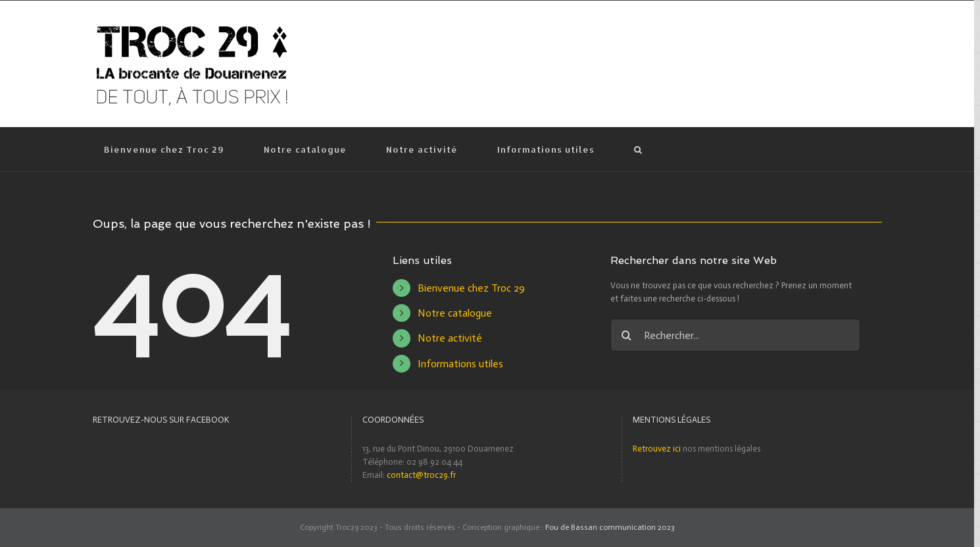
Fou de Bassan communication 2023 (610, 527)
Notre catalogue (455, 313)
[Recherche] (639, 149)
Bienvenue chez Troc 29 (471, 288)
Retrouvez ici (657, 449)
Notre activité (450, 338)
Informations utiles (460, 364)
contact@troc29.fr (421, 475)
